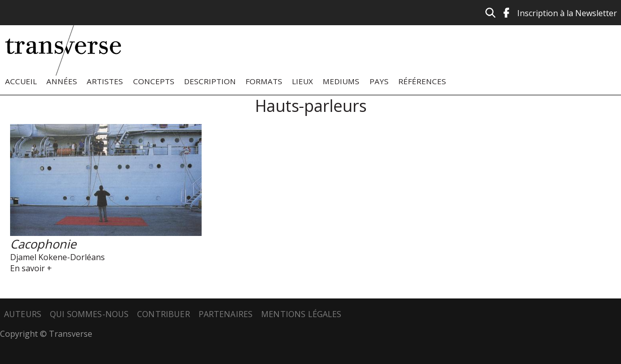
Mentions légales (301, 314)
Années (62, 81)
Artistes (105, 81)
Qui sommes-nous (89, 314)
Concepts (154, 81)
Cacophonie (43, 244)
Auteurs (23, 314)
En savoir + (31, 268)
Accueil (21, 81)
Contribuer (164, 314)
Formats (264, 81)
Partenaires (226, 314)
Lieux (302, 81)
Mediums (341, 81)
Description (210, 81)
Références (422, 81)
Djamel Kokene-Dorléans (57, 257)
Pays (379, 81)
